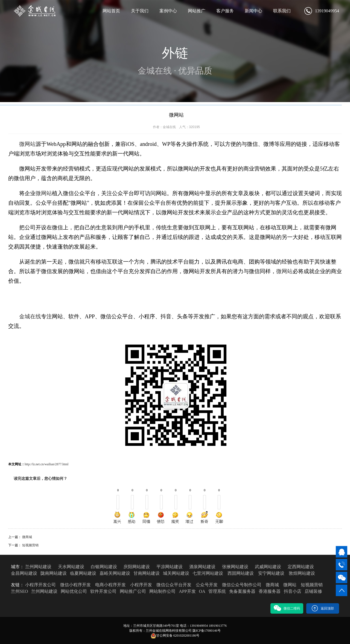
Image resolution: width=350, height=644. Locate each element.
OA (202, 591)
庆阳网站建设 (137, 567)
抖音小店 (293, 591)
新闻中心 (253, 11)
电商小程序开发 (110, 585)
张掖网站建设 (235, 567)
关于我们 (140, 11)
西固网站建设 (241, 573)
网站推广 (197, 11)
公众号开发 (207, 585)
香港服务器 (270, 591)
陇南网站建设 (54, 573)
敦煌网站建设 (302, 573)
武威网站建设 (268, 567)
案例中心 (168, 11)
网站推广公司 (133, 591)
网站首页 (111, 11)
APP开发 (187, 591)
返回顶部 (323, 608)
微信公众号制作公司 (242, 585)
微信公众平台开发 (174, 585)
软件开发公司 (103, 591)
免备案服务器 (242, 591)
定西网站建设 (301, 567)
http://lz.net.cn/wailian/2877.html (46, 464)
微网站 (27, 144)
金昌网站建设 (24, 573)
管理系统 (217, 591)
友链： (17, 585)
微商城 (27, 537)
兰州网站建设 (38, 567)
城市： (17, 567)
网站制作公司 (162, 591)
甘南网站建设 (147, 573)
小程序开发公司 (40, 585)
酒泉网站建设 (202, 567)
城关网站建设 (176, 573)
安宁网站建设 (271, 573)
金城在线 (30, 316)
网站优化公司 (74, 591)
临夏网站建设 (83, 573)
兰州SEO (19, 591)
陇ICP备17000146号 (207, 631)
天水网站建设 (71, 567)
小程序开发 (141, 585)
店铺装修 (313, 591)
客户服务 (225, 11)
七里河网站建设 (208, 573)
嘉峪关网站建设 (115, 573)
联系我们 (282, 11)
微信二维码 (287, 608)
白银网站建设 (104, 567)
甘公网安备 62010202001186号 (175, 636)
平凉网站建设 (170, 567)
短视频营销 (30, 545)
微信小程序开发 (75, 585)
